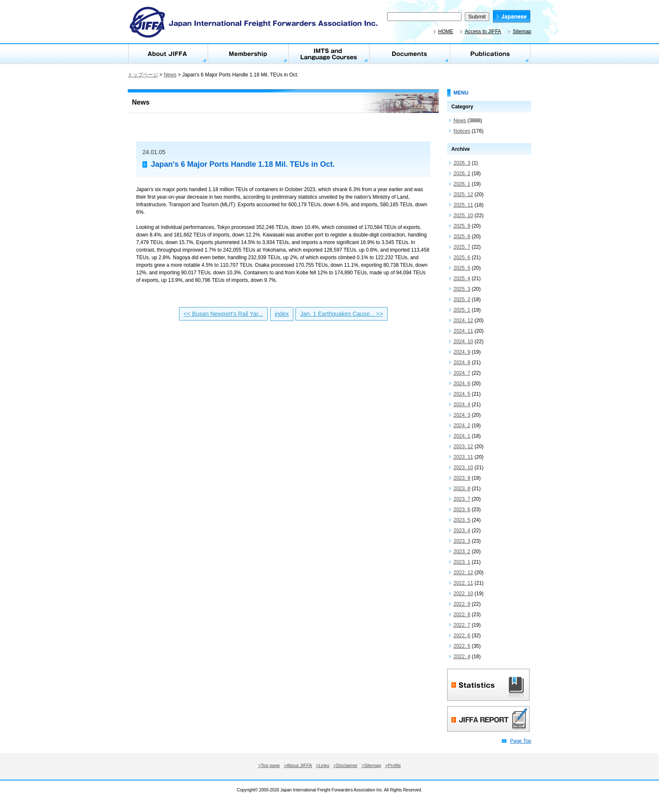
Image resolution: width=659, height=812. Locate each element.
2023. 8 (462, 489)
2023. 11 (463, 457)
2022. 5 (462, 646)
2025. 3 (462, 289)
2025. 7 (462, 247)
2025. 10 (463, 215)
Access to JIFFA (483, 32)
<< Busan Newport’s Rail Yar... (223, 314)
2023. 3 (462, 541)
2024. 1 (462, 436)
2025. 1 (462, 310)
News (170, 75)
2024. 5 (462, 394)
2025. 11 (463, 205)
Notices (462, 131)
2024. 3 (462, 415)
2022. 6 (462, 636)
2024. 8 (462, 363)
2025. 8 (462, 237)
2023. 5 (462, 520)
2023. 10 (463, 468)
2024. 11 (463, 331)
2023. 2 (462, 552)
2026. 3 (462, 163)
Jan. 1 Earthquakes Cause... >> (341, 314)
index (282, 314)
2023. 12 (463, 447)
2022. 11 (463, 583)
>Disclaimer (345, 765)
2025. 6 (462, 258)
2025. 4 (462, 279)
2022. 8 (462, 615)
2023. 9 (462, 478)
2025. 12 (463, 194)
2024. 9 (462, 352)
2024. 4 (462, 405)
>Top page (269, 765)
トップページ (143, 75)
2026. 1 (462, 184)
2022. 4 (462, 657)
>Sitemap (371, 765)
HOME (446, 32)
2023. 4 (462, 531)
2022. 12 (463, 573)
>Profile (393, 765)
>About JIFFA (298, 765)
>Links (323, 765)
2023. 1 (462, 562)
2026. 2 (462, 173)
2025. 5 (462, 268)
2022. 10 (463, 594)
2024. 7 (462, 373)
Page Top (521, 741)
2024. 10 (463, 342)
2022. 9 (462, 604)
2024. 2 (462, 426)
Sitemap (522, 32)
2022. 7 (462, 625)
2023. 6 (462, 510)
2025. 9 (462, 226)
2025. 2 (462, 300)
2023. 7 (462, 499)
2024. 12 (463, 321)
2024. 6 (462, 384)
